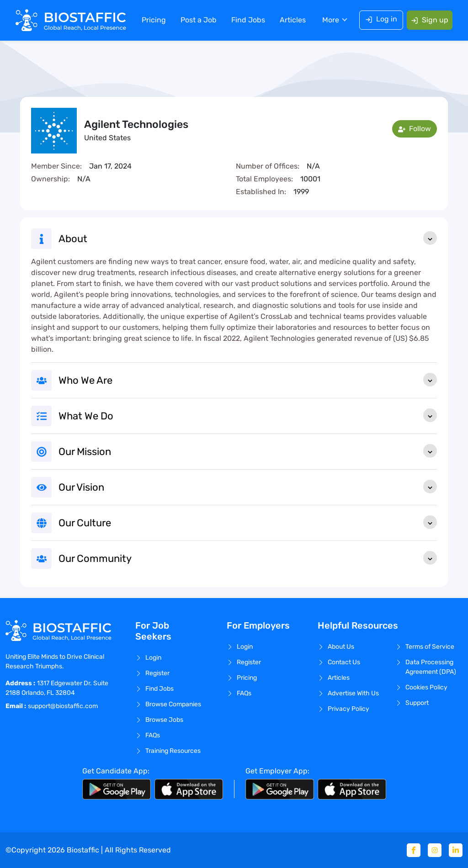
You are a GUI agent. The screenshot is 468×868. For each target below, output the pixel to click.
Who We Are (248, 380)
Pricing (153, 20)
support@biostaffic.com (63, 706)
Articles (292, 20)
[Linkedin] (456, 850)
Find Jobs (247, 20)
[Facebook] (414, 850)
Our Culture (248, 522)
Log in (380, 19)
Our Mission (248, 451)
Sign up (429, 20)
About (248, 238)
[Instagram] (435, 850)
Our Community (248, 558)
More (330, 20)
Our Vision (248, 487)
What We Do (248, 415)
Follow (415, 129)
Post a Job (198, 20)
